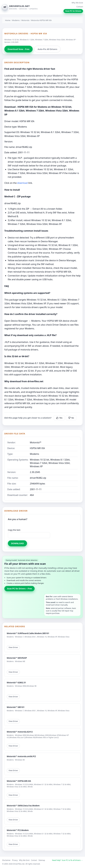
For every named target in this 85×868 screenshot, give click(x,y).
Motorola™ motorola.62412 (20, 732)
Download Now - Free (19, 49)
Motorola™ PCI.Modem (18, 830)
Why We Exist (77, 3)
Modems (16, 20)
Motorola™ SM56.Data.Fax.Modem (23, 806)
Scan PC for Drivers (73, 11)
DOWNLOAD (17, 543)
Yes (59, 418)
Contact (80, 7)
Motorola (25, 20)
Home (8, 20)
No (71, 418)
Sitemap (42, 860)
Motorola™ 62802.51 (16, 682)
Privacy (15, 860)
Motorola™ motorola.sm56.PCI (21, 756)
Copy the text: (14, 530)
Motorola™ (36, 442)
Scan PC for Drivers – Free (19, 589)
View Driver (13, 647)
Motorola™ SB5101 (16, 707)
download (22, 183)
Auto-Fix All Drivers (47, 49)
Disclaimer (6, 860)
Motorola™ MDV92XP (17, 658)
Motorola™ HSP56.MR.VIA (19, 781)
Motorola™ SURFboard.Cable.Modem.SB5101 (28, 633)
